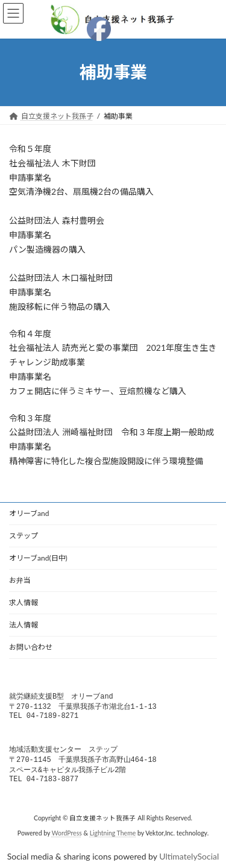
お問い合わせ (31, 647)
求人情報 (24, 602)
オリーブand (29, 513)
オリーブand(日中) (38, 558)
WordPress (67, 840)
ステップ (24, 536)
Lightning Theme (113, 840)
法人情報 (24, 625)
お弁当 (20, 580)
